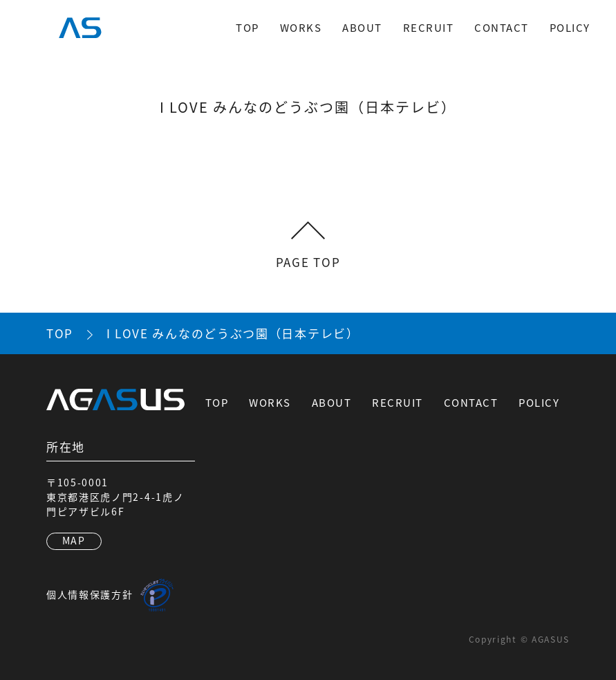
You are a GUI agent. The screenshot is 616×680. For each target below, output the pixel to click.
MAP (74, 540)
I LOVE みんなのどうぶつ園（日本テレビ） (233, 333)
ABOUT (362, 27)
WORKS (301, 27)
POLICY (570, 27)
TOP (248, 27)
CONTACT (502, 27)
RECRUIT (429, 27)
